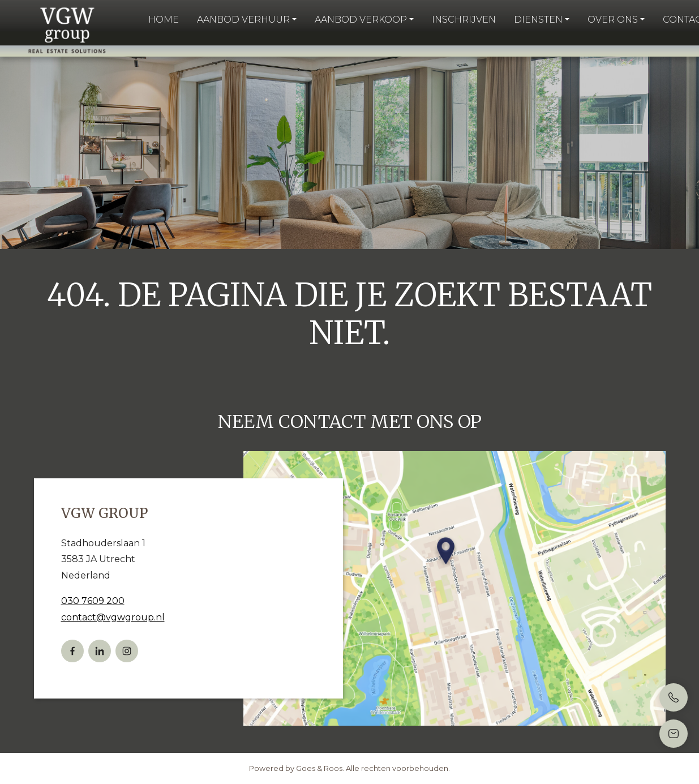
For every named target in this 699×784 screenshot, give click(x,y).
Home (164, 20)
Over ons (613, 20)
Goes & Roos (319, 768)
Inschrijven (464, 20)
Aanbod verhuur (243, 20)
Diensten (538, 20)
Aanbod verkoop (361, 20)
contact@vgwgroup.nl (113, 617)
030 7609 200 (93, 601)
